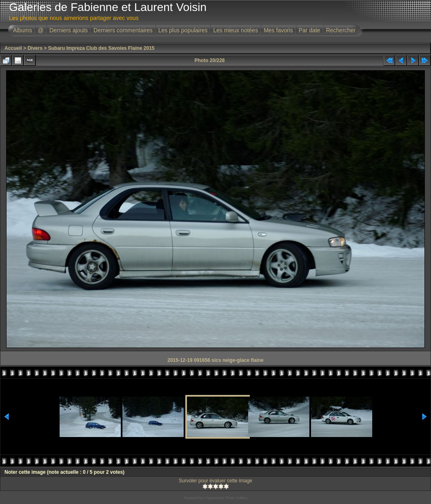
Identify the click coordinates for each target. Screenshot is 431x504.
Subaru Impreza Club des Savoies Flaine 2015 (101, 48)
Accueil (13, 48)
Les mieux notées (235, 30)
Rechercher (341, 30)
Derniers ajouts (69, 30)
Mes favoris (278, 30)
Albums (23, 30)
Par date (310, 30)
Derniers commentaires (123, 30)
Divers (35, 48)
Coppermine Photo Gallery (226, 498)
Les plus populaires (183, 30)
